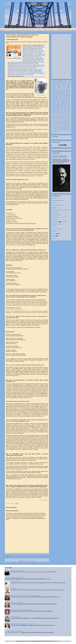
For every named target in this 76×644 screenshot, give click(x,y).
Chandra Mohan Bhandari (59, 102)
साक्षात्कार (54, 100)
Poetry (65, 82)
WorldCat (55, 203)
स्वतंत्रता (62, 124)
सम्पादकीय (66, 92)
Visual (60, 122)
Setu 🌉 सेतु (38, 4)
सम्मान (58, 109)
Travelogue (59, 114)
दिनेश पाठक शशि (67, 96)
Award (54, 115)
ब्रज (69, 127)
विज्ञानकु (54, 109)
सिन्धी (60, 115)
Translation (68, 91)
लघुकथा (54, 92)
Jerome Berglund (60, 103)
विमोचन (58, 124)
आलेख (57, 84)
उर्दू (64, 110)
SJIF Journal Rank (57, 215)
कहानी (61, 84)
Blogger (58, 641)
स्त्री (63, 115)
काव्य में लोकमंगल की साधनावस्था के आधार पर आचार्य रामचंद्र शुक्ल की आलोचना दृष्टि (25, 596)
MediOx (54, 208)
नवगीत (69, 125)
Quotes (61, 127)
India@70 (59, 113)
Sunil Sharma (63, 89)
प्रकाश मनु (59, 91)
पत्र (67, 104)
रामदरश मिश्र (55, 121)
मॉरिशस (69, 118)
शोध (69, 94)
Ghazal (67, 94)
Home (27, 556)
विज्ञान (57, 111)
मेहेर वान (68, 103)
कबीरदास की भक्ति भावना (15, 617)
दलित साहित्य (64, 121)
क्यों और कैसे (65, 118)
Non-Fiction (62, 116)
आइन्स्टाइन (61, 118)
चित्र (53, 105)
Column (65, 114)
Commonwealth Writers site (59, 201)
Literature (60, 121)
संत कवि (54, 119)
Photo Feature (56, 93)
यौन (53, 126)
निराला (63, 119)
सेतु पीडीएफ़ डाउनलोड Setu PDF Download (61, 210)
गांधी (63, 114)
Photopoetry (56, 131)
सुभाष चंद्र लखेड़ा (64, 105)
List (53, 89)
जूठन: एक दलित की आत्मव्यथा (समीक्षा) (16, 631)
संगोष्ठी (58, 132)
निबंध (60, 98)
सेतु (25, 29)
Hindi (54, 84)
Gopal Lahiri (55, 96)
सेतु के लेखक (55, 219)
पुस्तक (58, 85)
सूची (61, 93)
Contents (55, 88)
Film (61, 126)
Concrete (54, 113)
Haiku (69, 106)
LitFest (65, 120)
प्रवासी (62, 106)
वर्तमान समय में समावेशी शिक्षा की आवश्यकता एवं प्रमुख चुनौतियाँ (21, 610)
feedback (63, 130)
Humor (69, 124)
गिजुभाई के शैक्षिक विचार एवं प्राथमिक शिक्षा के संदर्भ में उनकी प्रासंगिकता (23, 624)
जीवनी (56, 105)
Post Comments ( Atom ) (30, 561)
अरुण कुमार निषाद (56, 108)
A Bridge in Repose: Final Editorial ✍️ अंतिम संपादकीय (60, 156)
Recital (56, 129)
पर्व (70, 119)
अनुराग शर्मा (57, 89)
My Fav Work (55, 125)
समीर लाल (68, 100)
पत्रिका (69, 130)
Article (69, 86)
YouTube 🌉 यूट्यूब (56, 234)
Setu (20, 29)
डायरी (67, 127)
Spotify (54, 238)
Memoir (69, 99)
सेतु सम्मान (67, 119)
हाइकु (58, 126)
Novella (61, 110)
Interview (55, 94)
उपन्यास (54, 124)
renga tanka (61, 125)
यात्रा (66, 110)
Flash (66, 98)
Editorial (64, 85)
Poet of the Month (62, 131)
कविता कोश (55, 227)
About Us (48, 29)
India (60, 86)
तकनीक (59, 129)
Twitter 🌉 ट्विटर (56, 236)
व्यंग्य (69, 92)
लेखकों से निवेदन (56, 212)
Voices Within (66, 88)
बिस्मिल (69, 109)
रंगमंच (64, 129)
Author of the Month (61, 99)
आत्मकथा (59, 105)
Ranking (64, 127)
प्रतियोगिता (54, 118)
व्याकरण (56, 126)
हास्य (62, 120)
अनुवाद (63, 92)
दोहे (57, 120)
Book (69, 85)
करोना (62, 109)
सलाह (55, 122)
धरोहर (54, 97)
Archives (55, 29)
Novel (64, 104)
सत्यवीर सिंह (68, 111)
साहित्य (66, 106)
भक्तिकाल (69, 121)
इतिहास (62, 113)
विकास (66, 129)
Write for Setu (56, 217)
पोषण (65, 109)
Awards (42, 29)
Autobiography (56, 110)
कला (65, 113)
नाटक (60, 120)
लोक (53, 122)
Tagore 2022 (61, 111)
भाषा (69, 104)
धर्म (56, 124)
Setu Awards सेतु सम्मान (15, 581)
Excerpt (63, 94)
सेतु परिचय (54, 231)
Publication (59, 119)
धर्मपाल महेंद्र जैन (66, 93)
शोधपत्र (60, 88)
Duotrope (55, 198)
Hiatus (29, 29)
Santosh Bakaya (63, 97)
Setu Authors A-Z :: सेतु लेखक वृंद (17, 571)
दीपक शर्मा (59, 92)
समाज (54, 127)
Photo (57, 115)
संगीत (53, 131)
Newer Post (9, 556)
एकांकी (67, 130)
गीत (57, 100)
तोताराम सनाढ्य (68, 131)
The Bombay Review (57, 205)
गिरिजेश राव (66, 125)
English (55, 82)
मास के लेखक (55, 132)
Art (56, 92)
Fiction (65, 84)
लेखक (54, 85)
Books (15, 29)
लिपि (69, 126)
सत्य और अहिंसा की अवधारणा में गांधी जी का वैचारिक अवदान (15, 578)
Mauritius (54, 120)
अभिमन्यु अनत (64, 122)
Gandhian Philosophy (58, 104)
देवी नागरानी (60, 100)
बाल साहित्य (59, 94)
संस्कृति (58, 118)
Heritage (65, 124)
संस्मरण (57, 98)
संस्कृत (62, 108)
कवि (63, 91)
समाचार (63, 98)
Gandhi (57, 116)
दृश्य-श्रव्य (69, 120)
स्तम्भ (64, 86)
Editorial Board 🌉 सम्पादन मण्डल (59, 222)
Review (55, 86)
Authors (35, 29)
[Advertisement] (61, 56)
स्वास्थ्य (58, 122)
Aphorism (57, 127)
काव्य (69, 82)
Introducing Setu (14, 589)
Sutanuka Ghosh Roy (41, 95)
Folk (53, 129)
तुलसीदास (67, 126)
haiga (63, 126)
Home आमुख (9, 29)
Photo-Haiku (59, 130)
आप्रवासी (69, 122)
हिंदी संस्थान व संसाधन (57, 224)
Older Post (45, 556)
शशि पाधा (64, 100)
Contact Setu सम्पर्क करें (57, 229)
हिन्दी (60, 82)
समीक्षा (69, 84)
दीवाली (61, 129)
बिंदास (57, 97)
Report (66, 116)
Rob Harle (61, 96)
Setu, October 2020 (44, 500)
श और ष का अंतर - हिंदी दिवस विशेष (17, 603)
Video (69, 116)
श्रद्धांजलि (69, 114)
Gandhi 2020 (67, 108)
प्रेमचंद (65, 111)
